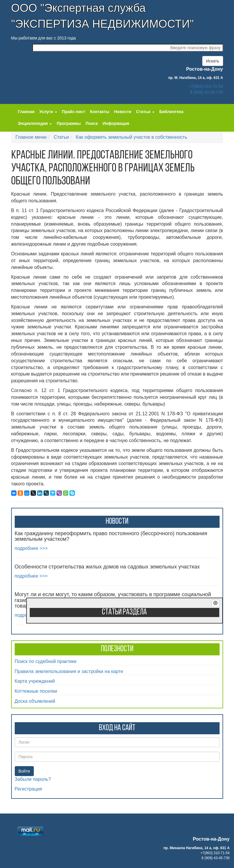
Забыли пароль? (33, 779)
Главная (26, 112)
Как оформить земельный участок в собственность (131, 137)
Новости (123, 112)
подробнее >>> (31, 548)
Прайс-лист (74, 112)
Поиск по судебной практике (46, 661)
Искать (213, 61)
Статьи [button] (145, 112)
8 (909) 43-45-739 (206, 92)
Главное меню (31, 137)
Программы (69, 123)
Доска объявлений (35, 701)
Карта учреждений (35, 681)
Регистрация (29, 789)
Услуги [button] (48, 112)
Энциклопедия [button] (35, 123)
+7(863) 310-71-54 (206, 86)
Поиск (92, 123)
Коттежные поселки (36, 691)
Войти (24, 771)
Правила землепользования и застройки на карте (69, 671)
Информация (116, 123)
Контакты (99, 112)
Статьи (61, 137)
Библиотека (171, 112)
